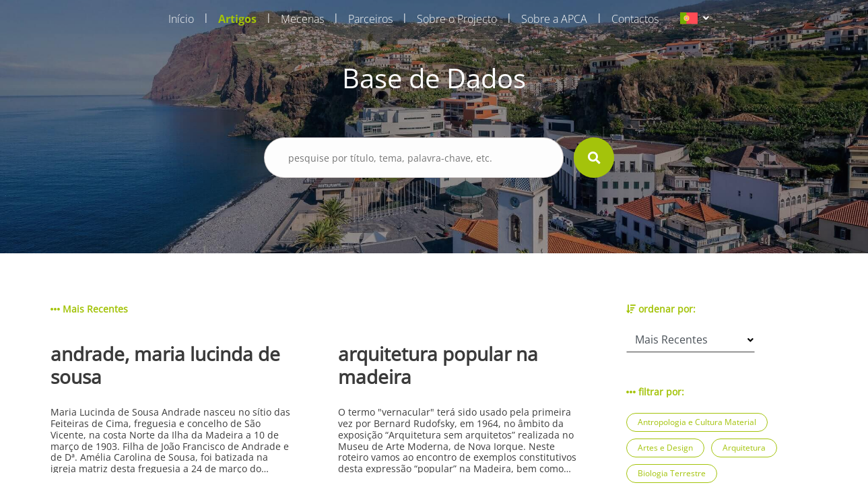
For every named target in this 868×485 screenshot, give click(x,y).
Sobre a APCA (554, 19)
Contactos (635, 19)
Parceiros (370, 19)
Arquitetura (744, 448)
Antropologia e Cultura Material (697, 422)
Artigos (237, 19)
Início (181, 19)
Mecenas (302, 19)
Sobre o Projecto (457, 19)
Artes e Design (665, 448)
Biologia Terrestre (672, 473)
